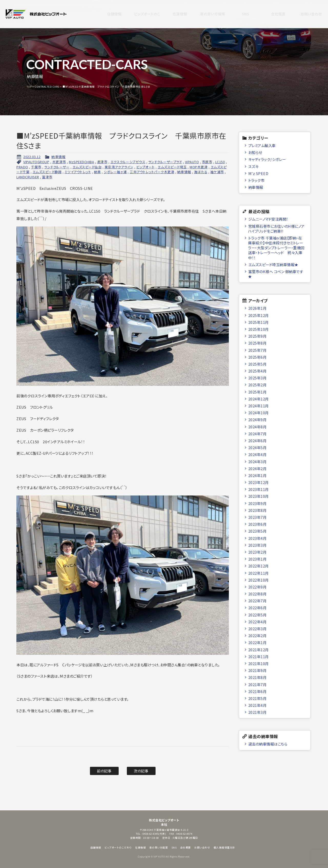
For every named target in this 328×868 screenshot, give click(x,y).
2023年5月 (258, 531)
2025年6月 (258, 357)
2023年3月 (258, 545)
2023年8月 (258, 510)
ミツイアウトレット (78, 172)
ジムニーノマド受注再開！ (268, 219)
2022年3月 (258, 629)
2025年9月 (258, 336)
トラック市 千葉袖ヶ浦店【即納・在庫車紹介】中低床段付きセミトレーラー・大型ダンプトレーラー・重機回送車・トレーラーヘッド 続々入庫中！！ (276, 248)
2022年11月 (259, 573)
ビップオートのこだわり (143, 14)
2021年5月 (258, 698)
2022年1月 (258, 642)
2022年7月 (258, 601)
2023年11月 (259, 489)
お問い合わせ (306, 14)
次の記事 (141, 771)
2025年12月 (259, 315)
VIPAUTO (192, 162)
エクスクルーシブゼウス (128, 162)
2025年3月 (258, 378)
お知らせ (255, 152)
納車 (98, 172)
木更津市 (59, 162)
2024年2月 (258, 468)
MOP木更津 (199, 167)
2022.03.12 (32, 157)
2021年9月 (258, 670)
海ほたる (201, 172)
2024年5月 (258, 447)
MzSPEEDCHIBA (81, 162)
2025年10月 (259, 329)
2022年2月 (258, 635)
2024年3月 (258, 462)
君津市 (102, 162)
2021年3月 (258, 712)
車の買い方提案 (208, 14)
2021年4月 (258, 705)
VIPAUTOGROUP (36, 162)
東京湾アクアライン (119, 167)
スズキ (254, 166)
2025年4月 (258, 371)
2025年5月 (258, 364)
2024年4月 (258, 454)
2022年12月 (259, 566)
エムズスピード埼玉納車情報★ (273, 265)
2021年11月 (259, 657)
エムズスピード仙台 (87, 167)
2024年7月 (258, 434)
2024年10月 (259, 413)
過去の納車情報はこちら (268, 744)
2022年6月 (258, 608)
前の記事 (104, 771)
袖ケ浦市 (217, 172)
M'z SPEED (258, 173)
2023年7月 (258, 517)
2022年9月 (258, 587)
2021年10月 (259, 663)
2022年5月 (258, 615)
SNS (241, 14)
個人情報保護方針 (224, 848)
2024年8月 (258, 427)
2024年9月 (258, 420)
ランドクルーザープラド (165, 162)
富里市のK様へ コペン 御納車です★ (276, 274)
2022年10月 (259, 580)
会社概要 (274, 14)
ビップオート (146, 167)
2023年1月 (258, 559)
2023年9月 (258, 503)
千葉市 (36, 167)
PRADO (22, 167)
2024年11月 (259, 406)
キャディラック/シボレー (267, 159)
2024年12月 (259, 399)
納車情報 (58, 157)
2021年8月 (258, 677)
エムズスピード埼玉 (172, 167)
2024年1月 (258, 475)
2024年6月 (258, 441)
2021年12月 (259, 650)
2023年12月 (259, 482)
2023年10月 (259, 496)
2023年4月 (258, 538)
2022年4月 (258, 622)
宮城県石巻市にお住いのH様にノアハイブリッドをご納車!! (276, 229)
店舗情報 (110, 14)
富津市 (47, 177)
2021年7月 (258, 684)
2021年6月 (258, 691)
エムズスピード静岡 (47, 172)
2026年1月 (258, 308)
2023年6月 (258, 524)
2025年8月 (258, 343)
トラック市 (257, 180)
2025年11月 (259, 322)
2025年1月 (258, 392)
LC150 (220, 162)
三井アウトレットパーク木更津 (152, 172)
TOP (29, 87)
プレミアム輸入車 (262, 145)
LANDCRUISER (28, 177)
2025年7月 (258, 350)
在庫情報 (175, 14)
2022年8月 (258, 594)
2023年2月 (258, 552)
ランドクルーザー (57, 167)
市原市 (207, 162)
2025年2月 (258, 385)
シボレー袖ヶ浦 (115, 172)
